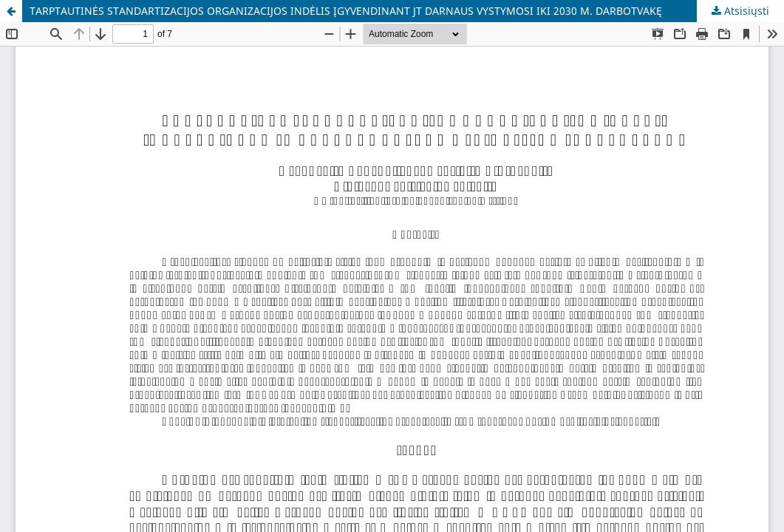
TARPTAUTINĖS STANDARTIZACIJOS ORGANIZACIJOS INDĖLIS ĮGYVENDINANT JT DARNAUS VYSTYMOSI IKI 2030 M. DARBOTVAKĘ (346, 11)
